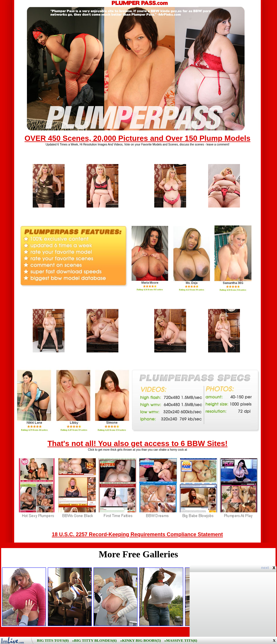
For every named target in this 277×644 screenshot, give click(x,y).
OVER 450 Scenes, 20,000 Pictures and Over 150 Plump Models (137, 138)
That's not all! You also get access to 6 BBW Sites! (137, 443)
